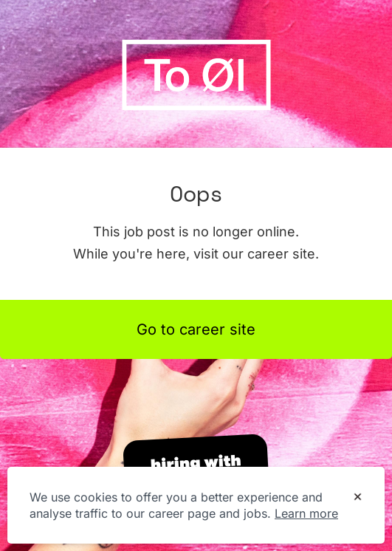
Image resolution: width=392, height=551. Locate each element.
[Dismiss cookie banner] (358, 498)
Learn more (306, 513)
